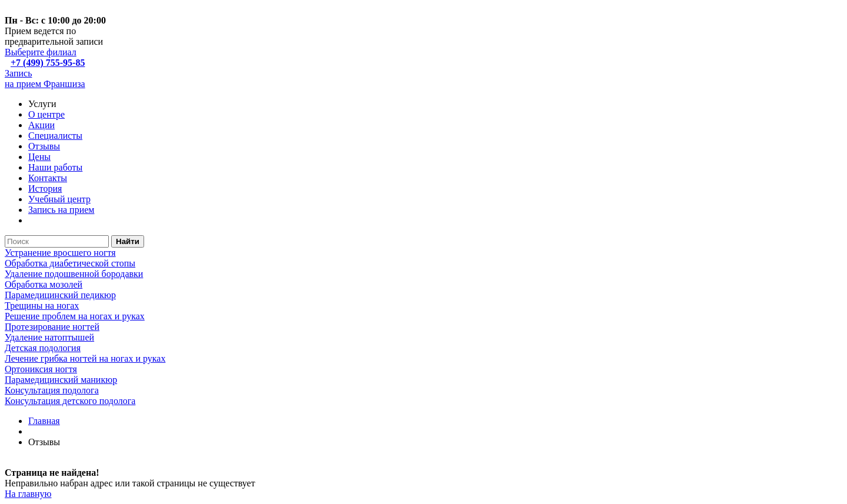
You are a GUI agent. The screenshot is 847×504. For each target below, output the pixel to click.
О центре (46, 114)
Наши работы (55, 167)
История (45, 188)
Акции (41, 125)
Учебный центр (59, 199)
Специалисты (55, 136)
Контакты (48, 178)
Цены (39, 157)
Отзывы (44, 146)
